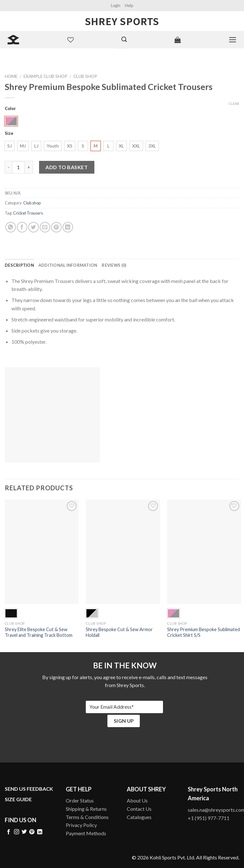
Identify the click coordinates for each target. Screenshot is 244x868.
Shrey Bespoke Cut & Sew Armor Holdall (119, 632)
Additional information (68, 265)
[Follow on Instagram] (17, 832)
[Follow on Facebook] (9, 832)
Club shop (85, 76)
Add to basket (67, 167)
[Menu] (233, 40)
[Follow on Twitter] (24, 832)
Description (19, 265)
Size (9, 134)
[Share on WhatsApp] (11, 227)
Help (129, 5)
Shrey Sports (122, 21)
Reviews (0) (114, 265)
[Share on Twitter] (34, 227)
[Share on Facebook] (22, 227)
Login (116, 5)
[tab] (19, 265)
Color (10, 109)
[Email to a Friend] (45, 227)
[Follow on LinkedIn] (40, 832)
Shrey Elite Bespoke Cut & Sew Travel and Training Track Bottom (39, 632)
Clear (234, 103)
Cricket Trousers (28, 213)
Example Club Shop (45, 76)
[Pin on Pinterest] (56, 227)
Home (11, 76)
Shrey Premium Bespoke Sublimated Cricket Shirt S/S (203, 632)
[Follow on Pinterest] (32, 832)
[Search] (124, 39)
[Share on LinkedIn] (68, 227)
